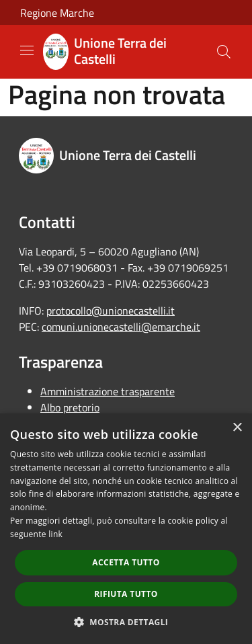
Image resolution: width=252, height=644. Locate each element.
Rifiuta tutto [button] (126, 594)
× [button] (237, 428)
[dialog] (126, 529)
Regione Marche (57, 13)
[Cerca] (224, 52)
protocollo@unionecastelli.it (111, 311)
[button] (126, 622)
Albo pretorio (70, 407)
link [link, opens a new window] (55, 534)
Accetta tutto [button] (126, 562)
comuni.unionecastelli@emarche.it (121, 327)
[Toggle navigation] (27, 50)
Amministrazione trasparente (108, 391)
